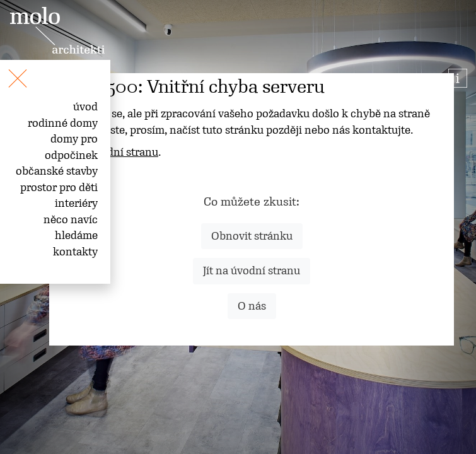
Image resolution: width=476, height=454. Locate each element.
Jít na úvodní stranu (252, 271)
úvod (85, 107)
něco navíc (71, 219)
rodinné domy (63, 123)
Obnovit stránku (252, 236)
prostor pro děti (59, 187)
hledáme (76, 235)
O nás (252, 306)
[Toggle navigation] (5, 71)
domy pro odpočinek (71, 147)
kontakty (75, 252)
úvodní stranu (124, 152)
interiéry (76, 203)
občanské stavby (57, 171)
